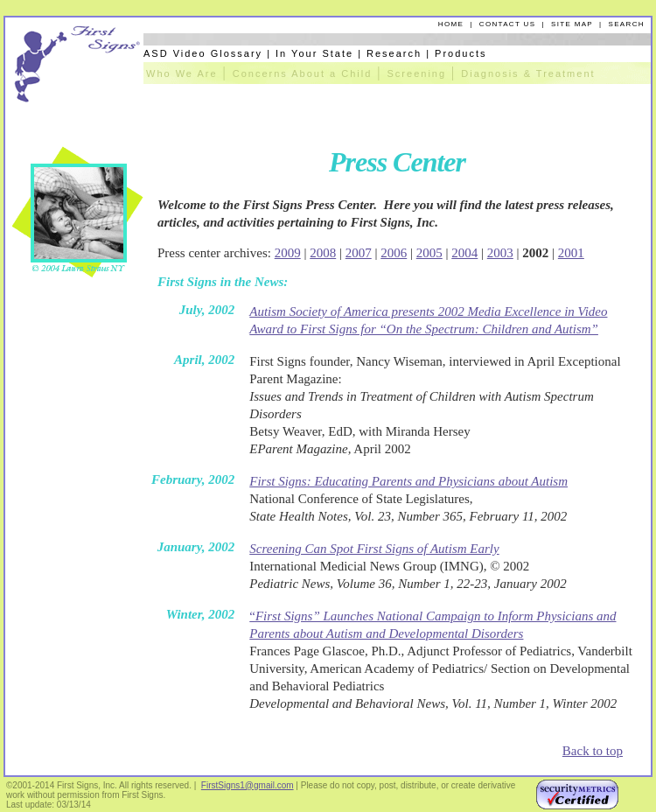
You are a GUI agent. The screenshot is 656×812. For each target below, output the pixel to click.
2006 (394, 253)
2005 (429, 253)
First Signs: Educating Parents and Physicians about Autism (408, 481)
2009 (288, 253)
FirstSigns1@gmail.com (248, 785)
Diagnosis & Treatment (528, 73)
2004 (464, 253)
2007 (359, 253)
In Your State (314, 53)
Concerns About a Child (303, 73)
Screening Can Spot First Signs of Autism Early (374, 549)
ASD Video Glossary (203, 53)
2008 (323, 253)
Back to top (593, 751)
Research (394, 53)
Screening (417, 73)
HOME (451, 24)
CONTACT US (508, 24)
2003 (500, 253)
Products (461, 53)
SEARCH (627, 24)
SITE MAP (572, 24)
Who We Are (182, 73)
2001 (571, 253)
